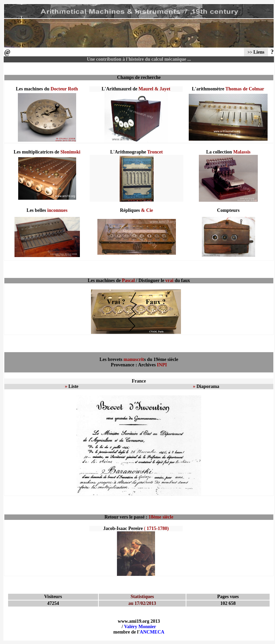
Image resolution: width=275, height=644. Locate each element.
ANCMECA (152, 632)
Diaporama (206, 386)
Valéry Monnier (140, 627)
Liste (71, 386)
